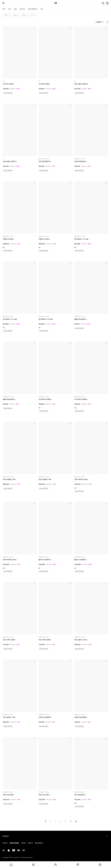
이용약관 (5, 843)
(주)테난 (6, 836)
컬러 (16, 15)
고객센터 (23, 843)
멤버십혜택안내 (39, 843)
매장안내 (30, 843)
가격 (33, 15)
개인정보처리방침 (14, 843)
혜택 (24, 15)
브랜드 (7, 15)
